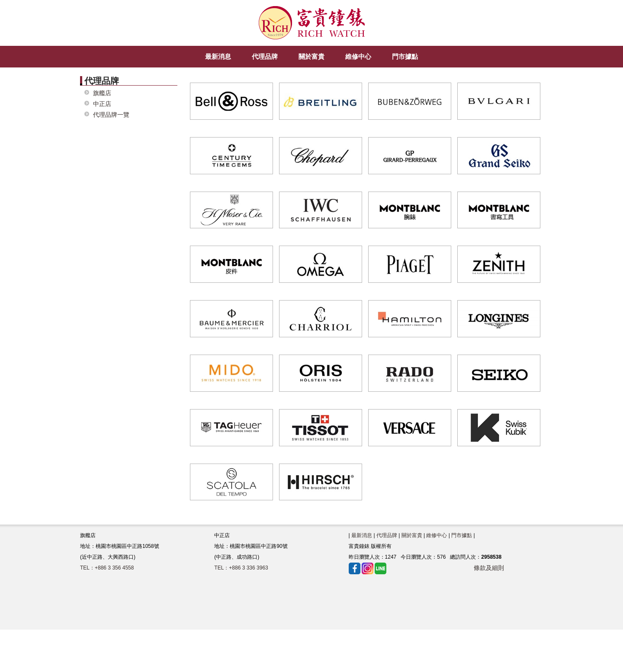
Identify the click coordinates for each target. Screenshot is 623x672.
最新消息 (362, 535)
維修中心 (437, 535)
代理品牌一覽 (111, 115)
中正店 (102, 104)
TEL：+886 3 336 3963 (241, 568)
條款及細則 (489, 568)
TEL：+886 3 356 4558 (107, 568)
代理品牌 (387, 535)
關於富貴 (412, 535)
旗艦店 (102, 93)
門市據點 (462, 535)
